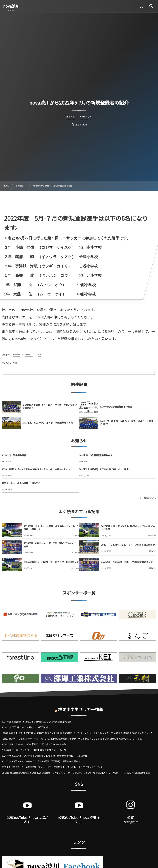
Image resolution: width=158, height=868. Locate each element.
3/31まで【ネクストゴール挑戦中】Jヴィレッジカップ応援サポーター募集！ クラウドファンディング (52, 767)
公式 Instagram (130, 820)
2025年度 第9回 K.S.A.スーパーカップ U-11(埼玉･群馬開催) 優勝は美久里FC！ (41, 761)
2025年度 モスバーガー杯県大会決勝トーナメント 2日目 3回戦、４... (51, 528)
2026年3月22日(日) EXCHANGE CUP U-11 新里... (105, 469)
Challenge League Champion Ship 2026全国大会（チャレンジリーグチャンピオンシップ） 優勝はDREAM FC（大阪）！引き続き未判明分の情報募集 (76, 773)
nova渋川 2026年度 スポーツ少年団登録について (127, 562)
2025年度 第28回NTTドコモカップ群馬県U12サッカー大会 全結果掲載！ (38, 722)
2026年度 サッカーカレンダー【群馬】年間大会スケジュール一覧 (34, 750)
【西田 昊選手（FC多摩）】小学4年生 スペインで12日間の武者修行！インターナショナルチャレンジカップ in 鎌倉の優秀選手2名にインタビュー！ (74, 739)
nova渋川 (11, 6)
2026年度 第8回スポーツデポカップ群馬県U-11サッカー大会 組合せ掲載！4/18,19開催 (45, 756)
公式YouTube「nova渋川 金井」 (79, 820)
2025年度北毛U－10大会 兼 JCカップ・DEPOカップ (51, 562)
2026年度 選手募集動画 (14, 455)
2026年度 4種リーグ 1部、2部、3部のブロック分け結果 (51, 545)
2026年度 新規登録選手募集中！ (96, 455)
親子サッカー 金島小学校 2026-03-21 (22, 483)
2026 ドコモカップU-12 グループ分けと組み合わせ (128, 545)
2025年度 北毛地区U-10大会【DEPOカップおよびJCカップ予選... (128, 528)
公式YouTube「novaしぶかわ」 (27, 820)
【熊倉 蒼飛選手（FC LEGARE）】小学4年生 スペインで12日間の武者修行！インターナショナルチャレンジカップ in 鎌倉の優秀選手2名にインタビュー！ (77, 733)
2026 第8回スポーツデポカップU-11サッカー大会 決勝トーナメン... (37, 469)
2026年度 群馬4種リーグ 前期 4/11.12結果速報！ (26, 727)
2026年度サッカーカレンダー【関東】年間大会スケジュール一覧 (34, 744)
